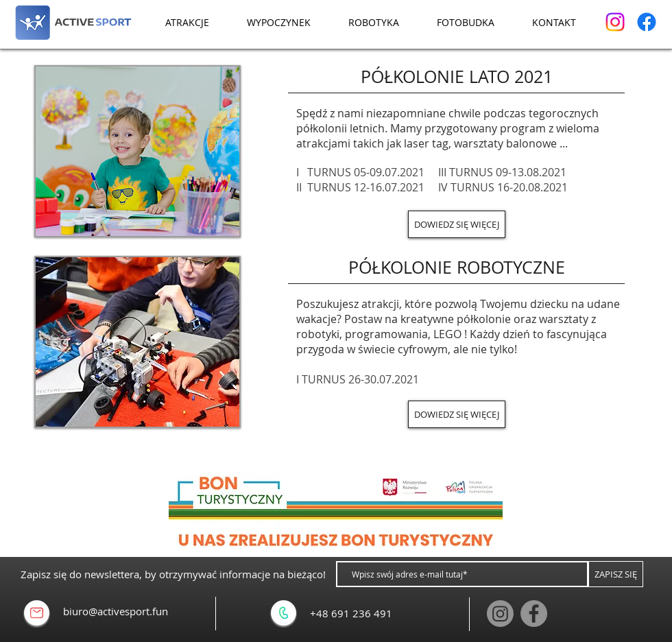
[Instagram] (615, 22)
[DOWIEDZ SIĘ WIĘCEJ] (457, 224)
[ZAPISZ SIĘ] (616, 574)
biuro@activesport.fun (116, 611)
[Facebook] (647, 22)
